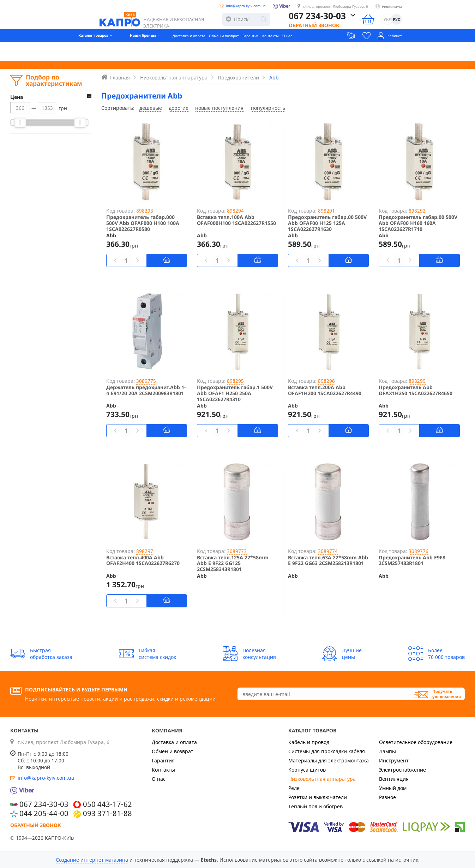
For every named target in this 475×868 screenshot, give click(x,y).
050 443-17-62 (107, 804)
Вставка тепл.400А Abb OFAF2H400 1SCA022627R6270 (143, 561)
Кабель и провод (309, 742)
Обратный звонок (377, 34)
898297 (145, 551)
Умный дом (393, 788)
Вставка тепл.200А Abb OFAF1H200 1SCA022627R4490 (325, 391)
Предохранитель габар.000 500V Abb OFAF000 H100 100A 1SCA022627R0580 (143, 223)
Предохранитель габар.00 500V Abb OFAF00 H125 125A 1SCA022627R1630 (327, 223)
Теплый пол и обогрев (315, 806)
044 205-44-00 (44, 813)
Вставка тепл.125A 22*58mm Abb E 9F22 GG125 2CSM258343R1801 (233, 564)
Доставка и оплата (170, 51)
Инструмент (394, 760)
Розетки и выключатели (318, 797)
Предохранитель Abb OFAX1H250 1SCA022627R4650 (416, 391)
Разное (387, 797)
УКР (450, 28)
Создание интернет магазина (92, 860)
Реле (294, 788)
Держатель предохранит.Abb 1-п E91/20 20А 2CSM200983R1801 (146, 391)
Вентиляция (394, 779)
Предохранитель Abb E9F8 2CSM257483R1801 (412, 561)
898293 (145, 211)
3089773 (237, 551)
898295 (235, 381)
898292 (417, 211)
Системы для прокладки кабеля (327, 751)
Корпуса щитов (307, 770)
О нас (308, 51)
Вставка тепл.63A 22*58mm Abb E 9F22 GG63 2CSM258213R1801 (328, 561)
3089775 (146, 381)
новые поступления (219, 108)
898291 (326, 211)
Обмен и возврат (219, 51)
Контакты (284, 51)
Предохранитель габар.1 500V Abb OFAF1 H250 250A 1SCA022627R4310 (235, 393)
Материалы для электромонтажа (329, 760)
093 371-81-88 (107, 813)
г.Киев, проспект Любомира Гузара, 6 (372, 9)
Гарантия (256, 51)
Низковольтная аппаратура (322, 779)
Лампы (387, 751)
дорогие (179, 108)
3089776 (419, 551)
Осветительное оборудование (416, 742)
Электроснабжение (402, 770)
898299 (417, 381)
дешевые (151, 108)
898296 (326, 381)
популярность (268, 108)
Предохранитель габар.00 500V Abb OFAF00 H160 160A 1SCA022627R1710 (418, 223)
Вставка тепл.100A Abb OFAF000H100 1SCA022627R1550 (236, 220)
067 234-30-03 (380, 24)
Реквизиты (451, 9)
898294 (235, 211)
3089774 (328, 551)
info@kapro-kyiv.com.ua (247, 8)
